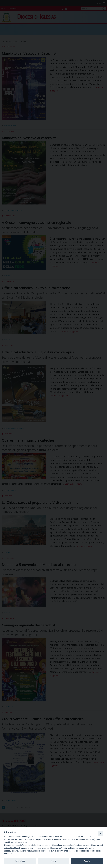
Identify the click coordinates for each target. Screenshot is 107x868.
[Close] (100, 834)
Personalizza (20, 861)
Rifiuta (53, 861)
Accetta (87, 861)
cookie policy (95, 851)
